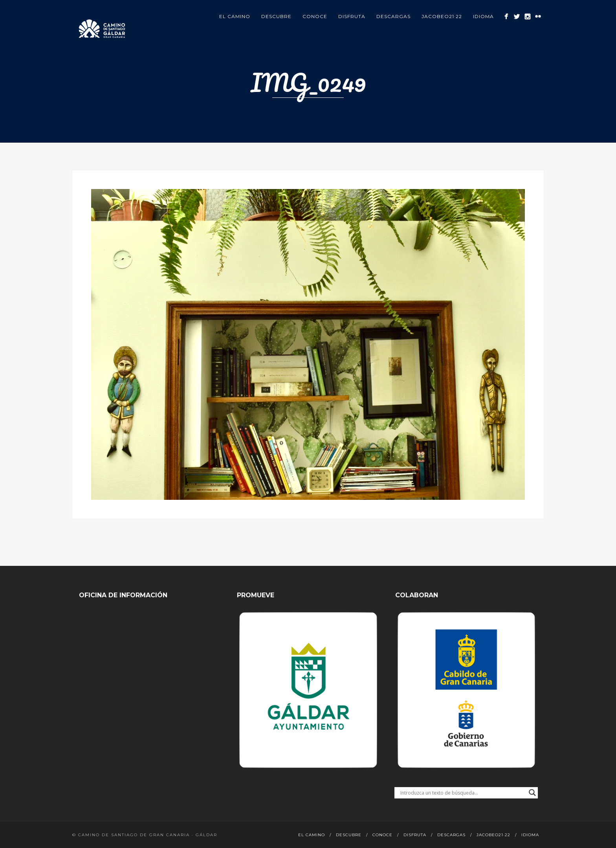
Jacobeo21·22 (442, 16)
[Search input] (463, 793)
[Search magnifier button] (532, 793)
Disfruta (352, 16)
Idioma (483, 16)
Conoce (315, 16)
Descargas (393, 16)
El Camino (235, 16)
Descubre (276, 16)
